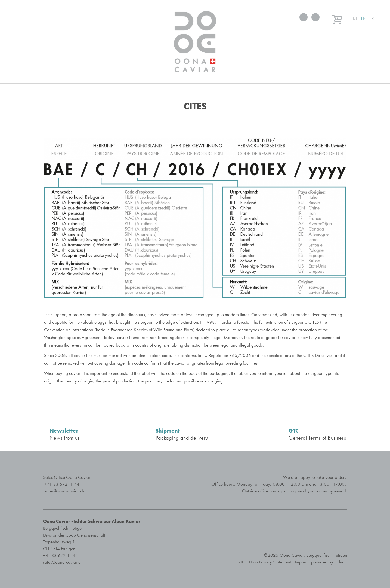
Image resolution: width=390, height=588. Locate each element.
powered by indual (328, 562)
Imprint (302, 562)
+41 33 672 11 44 (62, 484)
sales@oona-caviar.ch (63, 562)
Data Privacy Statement (270, 562)
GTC (241, 562)
